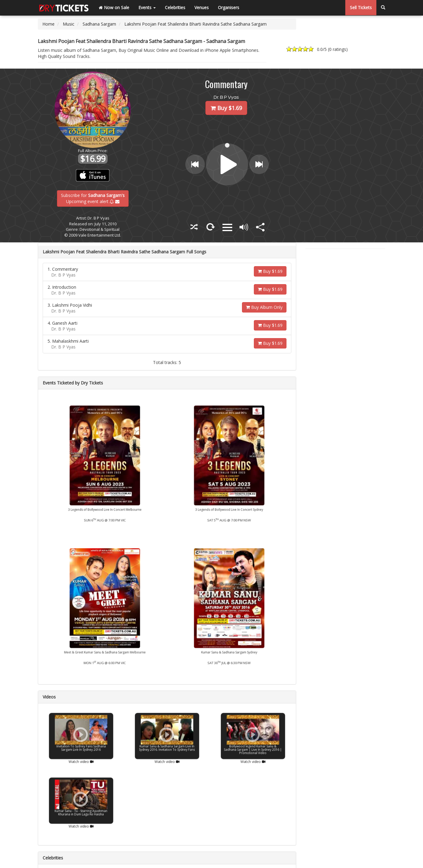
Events (147, 7)
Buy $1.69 (270, 271)
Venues (202, 7)
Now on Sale (114, 7)
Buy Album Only (264, 307)
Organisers (229, 7)
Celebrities (175, 7)
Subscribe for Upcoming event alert (93, 198)
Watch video (81, 748)
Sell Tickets (361, 7)
